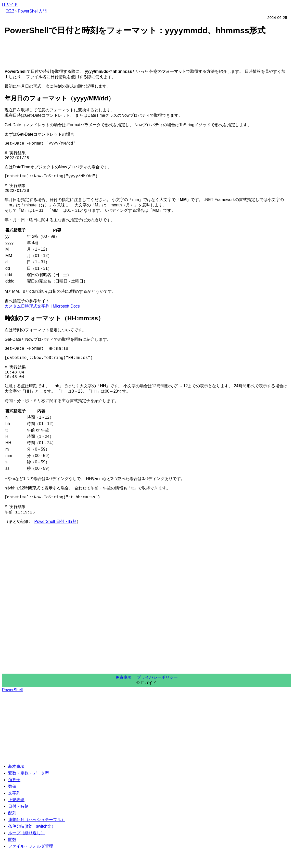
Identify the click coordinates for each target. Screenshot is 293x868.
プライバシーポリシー (157, 694)
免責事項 (123, 694)
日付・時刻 (18, 823)
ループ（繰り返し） (27, 850)
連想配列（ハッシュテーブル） (37, 836)
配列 (12, 830)
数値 (12, 803)
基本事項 (16, 783)
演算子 (14, 797)
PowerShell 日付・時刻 (55, 538)
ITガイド (10, 4)
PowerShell (12, 707)
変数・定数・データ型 (29, 790)
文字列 (14, 810)
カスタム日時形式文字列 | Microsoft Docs (42, 313)
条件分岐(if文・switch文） (32, 843)
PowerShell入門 (32, 11)
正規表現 (16, 817)
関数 (12, 856)
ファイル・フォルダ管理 (31, 863)
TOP (10, 11)
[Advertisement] (146, 53)
